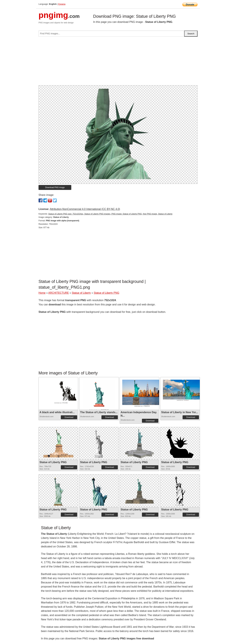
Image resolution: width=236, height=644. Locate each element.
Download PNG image (55, 187)
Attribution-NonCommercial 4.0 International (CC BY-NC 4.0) (85, 209)
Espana (62, 4)
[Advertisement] (118, 62)
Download (69, 417)
